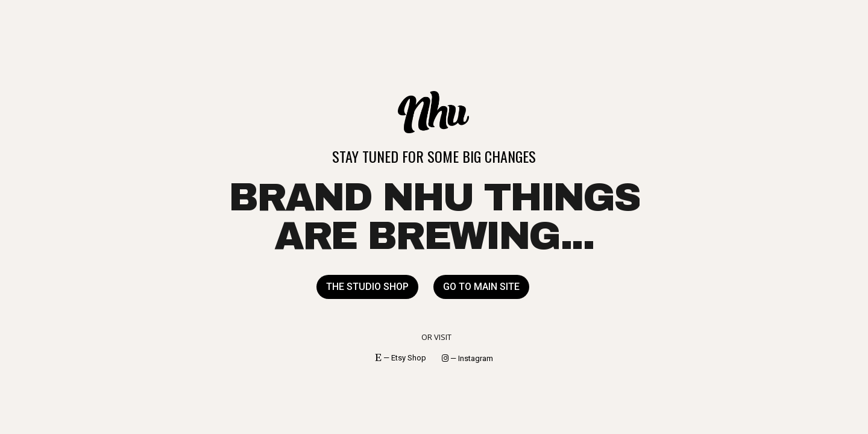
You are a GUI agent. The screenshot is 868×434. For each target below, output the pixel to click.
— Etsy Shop (401, 358)
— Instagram (467, 358)
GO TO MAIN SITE (481, 287)
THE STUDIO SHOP (367, 287)
